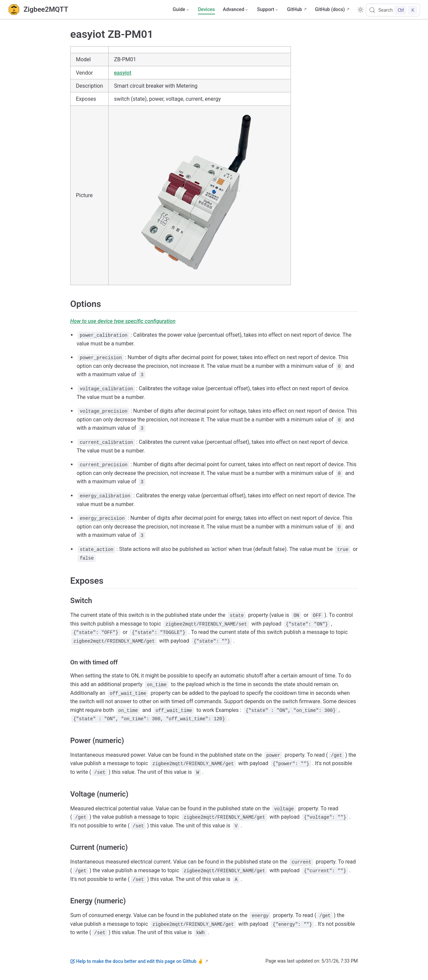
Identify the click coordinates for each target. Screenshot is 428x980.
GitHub (294, 10)
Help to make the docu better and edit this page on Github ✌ (137, 961)
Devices (206, 10)
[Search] (393, 10)
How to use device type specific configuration (123, 321)
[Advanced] (236, 10)
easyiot (123, 73)
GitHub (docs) (330, 10)
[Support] (268, 10)
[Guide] (181, 10)
